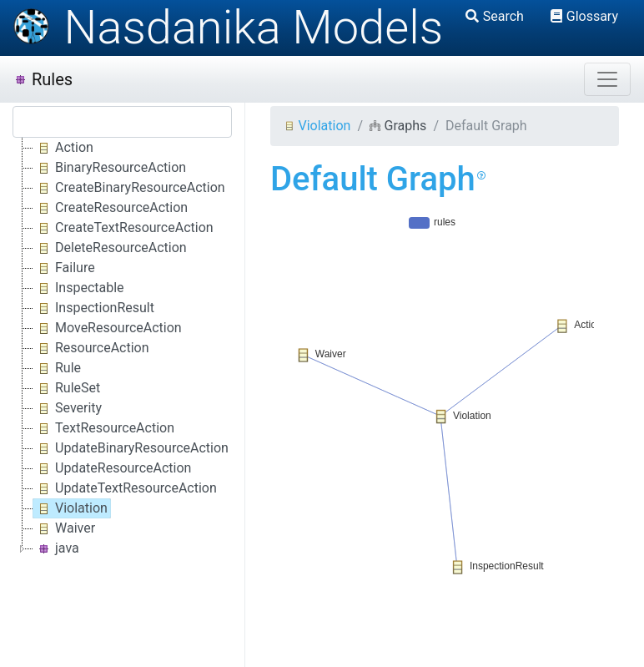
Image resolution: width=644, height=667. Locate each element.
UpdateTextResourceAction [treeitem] (125, 488)
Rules (43, 79)
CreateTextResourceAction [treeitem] (123, 228)
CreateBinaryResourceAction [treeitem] (129, 188)
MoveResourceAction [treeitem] (108, 328)
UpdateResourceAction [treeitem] (112, 468)
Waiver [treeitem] (64, 528)
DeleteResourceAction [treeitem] (110, 248)
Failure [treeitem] (64, 268)
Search (495, 16)
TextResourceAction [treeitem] (104, 428)
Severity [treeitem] (68, 408)
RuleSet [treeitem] (67, 388)
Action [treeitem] (63, 148)
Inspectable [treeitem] (79, 288)
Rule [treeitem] (57, 368)
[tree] (122, 348)
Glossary (584, 16)
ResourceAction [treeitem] (91, 348)
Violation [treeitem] (70, 508)
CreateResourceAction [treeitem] (111, 208)
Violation (317, 126)
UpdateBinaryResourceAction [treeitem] (131, 448)
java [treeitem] (56, 548)
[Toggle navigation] (607, 79)
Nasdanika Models (228, 28)
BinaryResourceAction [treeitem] (110, 168)
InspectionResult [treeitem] (94, 308)
